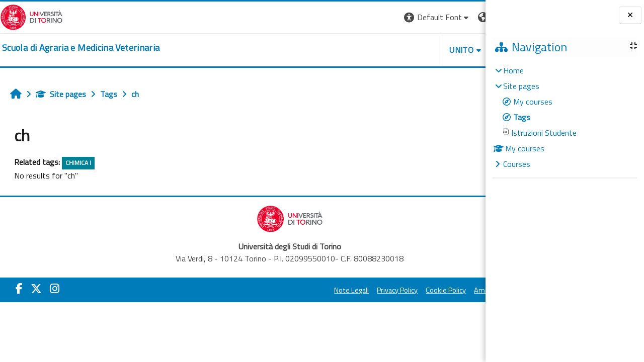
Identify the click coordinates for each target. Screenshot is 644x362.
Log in (467, 17)
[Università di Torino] (31, 16)
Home (513, 70)
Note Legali (258, 290)
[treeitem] (565, 117)
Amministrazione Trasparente (427, 290)
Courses (517, 164)
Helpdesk (425, 50)
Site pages (61, 94)
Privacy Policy (304, 290)
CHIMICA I (78, 163)
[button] (343, 17)
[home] (81, 48)
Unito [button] (368, 50)
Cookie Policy (352, 290)
